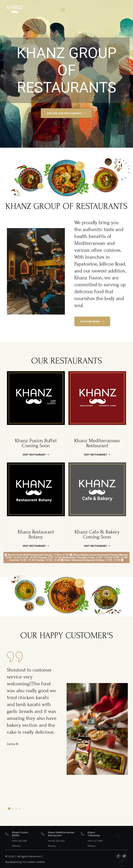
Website (16, 846)
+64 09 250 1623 (56, 841)
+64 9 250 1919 (20, 841)
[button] (66, 113)
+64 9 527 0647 (95, 841)
